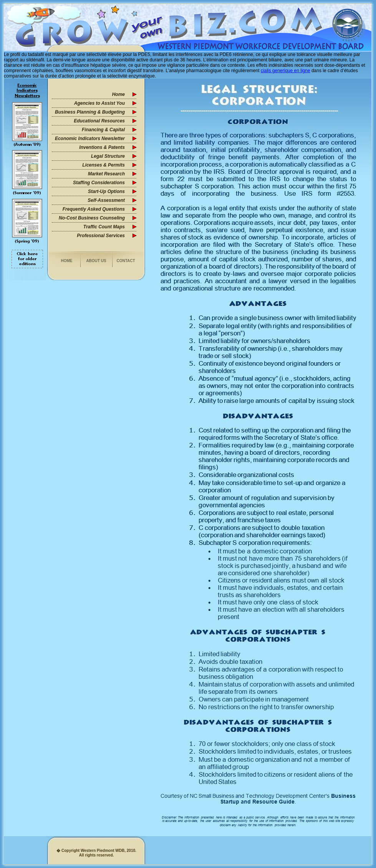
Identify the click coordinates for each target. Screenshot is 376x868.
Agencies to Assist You (99, 103)
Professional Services (101, 236)
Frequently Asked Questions (94, 209)
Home (118, 94)
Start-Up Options (106, 191)
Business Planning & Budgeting (90, 112)
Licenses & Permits (104, 165)
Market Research (106, 174)
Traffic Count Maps (104, 227)
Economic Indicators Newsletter (90, 139)
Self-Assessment (106, 200)
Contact (126, 261)
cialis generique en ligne (286, 71)
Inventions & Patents (102, 147)
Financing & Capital (103, 130)
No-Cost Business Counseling (92, 218)
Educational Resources (99, 121)
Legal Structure (108, 156)
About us (96, 261)
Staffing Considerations (99, 183)
